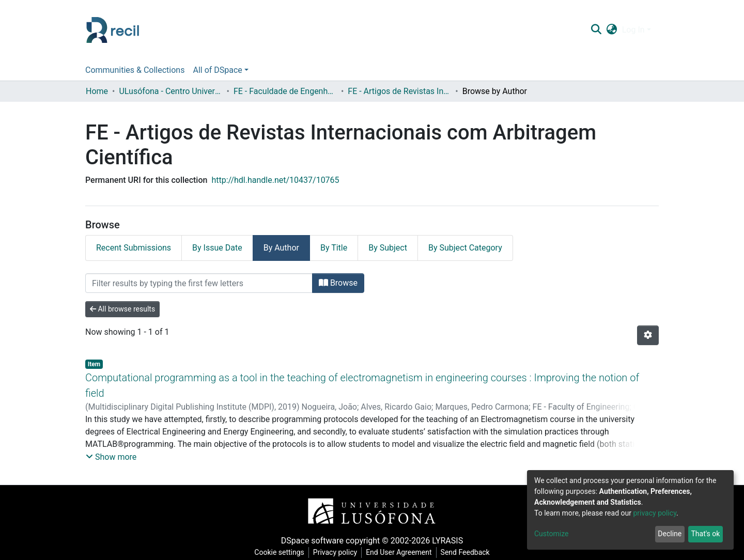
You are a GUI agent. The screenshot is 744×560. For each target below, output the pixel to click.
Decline (670, 534)
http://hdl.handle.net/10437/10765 (275, 180)
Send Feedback (465, 552)
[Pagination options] (648, 335)
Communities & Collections (135, 70)
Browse (338, 283)
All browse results (122, 309)
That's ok (705, 534)
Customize (551, 534)
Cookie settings (279, 552)
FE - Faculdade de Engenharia (285, 91)
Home (97, 91)
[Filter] (199, 283)
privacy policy (655, 513)
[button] (611, 30)
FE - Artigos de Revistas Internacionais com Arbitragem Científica (399, 91)
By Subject (388, 248)
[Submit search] (596, 30)
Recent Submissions (134, 248)
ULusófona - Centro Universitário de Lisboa (171, 91)
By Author (281, 248)
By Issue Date (217, 248)
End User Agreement (399, 552)
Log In (633, 30)
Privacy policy (335, 552)
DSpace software (312, 541)
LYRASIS (447, 541)
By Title (334, 248)
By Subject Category (465, 248)
